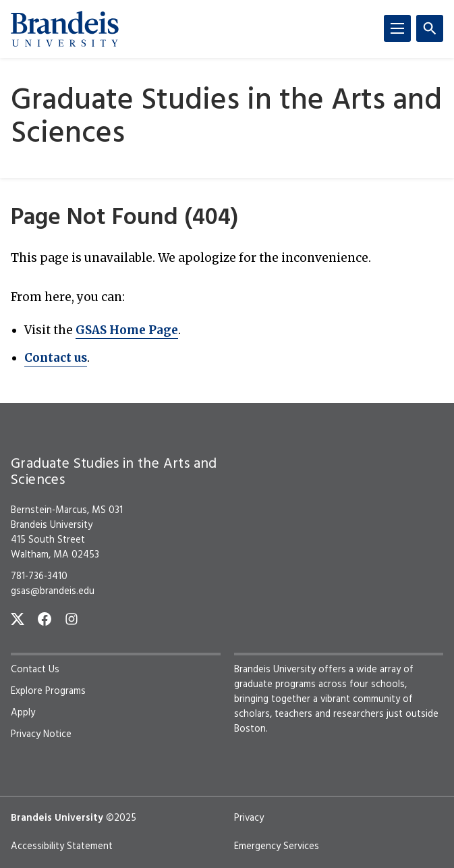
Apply (23, 713)
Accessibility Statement (62, 846)
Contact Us (35, 670)
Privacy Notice (41, 734)
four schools (377, 684)
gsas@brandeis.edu (53, 591)
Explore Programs (48, 691)
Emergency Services (277, 846)
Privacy (249, 818)
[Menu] (397, 28)
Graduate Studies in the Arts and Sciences (226, 118)
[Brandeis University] (65, 29)
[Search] (430, 28)
